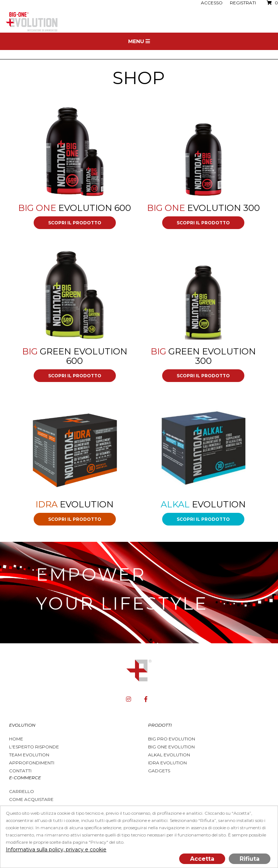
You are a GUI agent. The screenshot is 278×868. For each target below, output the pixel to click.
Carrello (22, 791)
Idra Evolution (167, 763)
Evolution (75, 504)
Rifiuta (250, 859)
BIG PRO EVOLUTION (172, 739)
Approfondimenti (32, 763)
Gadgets (159, 771)
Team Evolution (29, 755)
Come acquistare (31, 799)
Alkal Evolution (169, 755)
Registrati (243, 3)
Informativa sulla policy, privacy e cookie (56, 850)
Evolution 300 (203, 208)
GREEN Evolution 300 (203, 356)
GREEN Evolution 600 (75, 356)
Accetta (202, 859)
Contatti (20, 771)
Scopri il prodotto (75, 223)
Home (16, 739)
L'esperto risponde (34, 747)
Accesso (212, 3)
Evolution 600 (75, 208)
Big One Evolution (171, 747)
